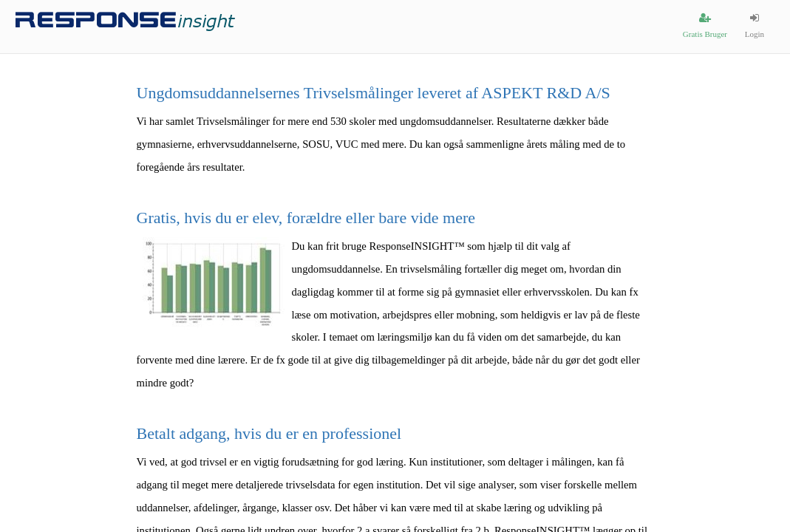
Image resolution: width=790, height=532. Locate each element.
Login (755, 25)
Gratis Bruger (705, 25)
